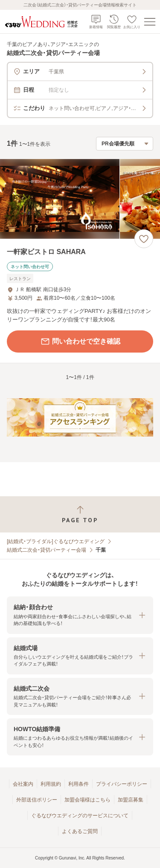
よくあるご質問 (80, 831)
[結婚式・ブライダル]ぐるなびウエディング (56, 541)
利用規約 (51, 784)
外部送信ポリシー (37, 800)
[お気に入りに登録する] (144, 239)
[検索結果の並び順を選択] (125, 144)
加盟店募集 (131, 800)
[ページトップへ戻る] (80, 514)
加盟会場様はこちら (87, 800)
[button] (80, 615)
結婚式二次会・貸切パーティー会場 (47, 550)
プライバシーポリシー (122, 784)
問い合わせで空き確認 (80, 341)
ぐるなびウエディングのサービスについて (80, 816)
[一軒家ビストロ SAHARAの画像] (80, 199)
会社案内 (23, 784)
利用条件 (79, 784)
